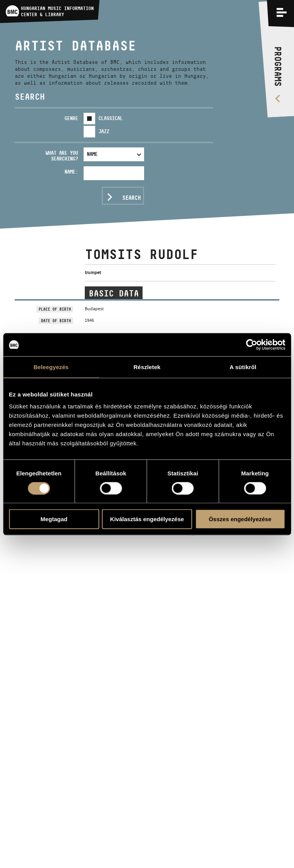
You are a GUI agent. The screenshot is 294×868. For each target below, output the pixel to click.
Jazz (104, 131)
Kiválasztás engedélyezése (147, 519)
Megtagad (54, 519)
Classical (110, 118)
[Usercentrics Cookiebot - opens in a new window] (251, 345)
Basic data (114, 293)
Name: (71, 172)
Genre (71, 118)
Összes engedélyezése (240, 519)
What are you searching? (62, 156)
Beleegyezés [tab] (51, 367)
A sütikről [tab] (243, 367)
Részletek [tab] (147, 367)
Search (131, 198)
